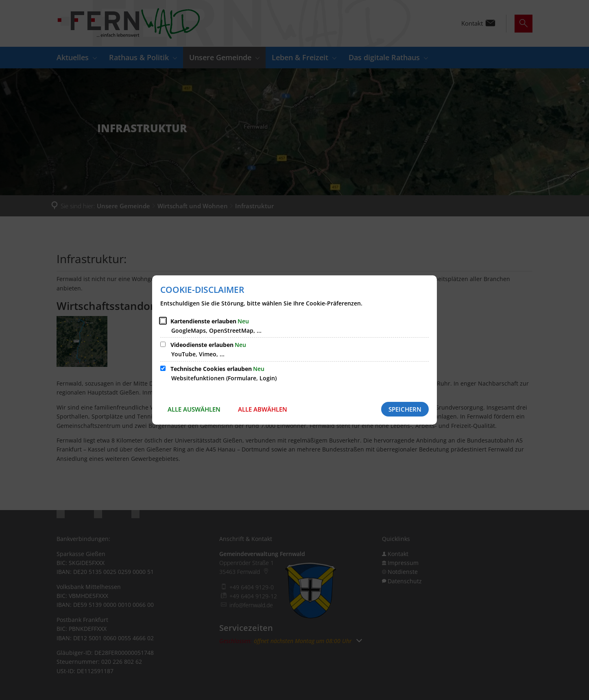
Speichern (405, 409)
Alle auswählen (194, 409)
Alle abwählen (263, 409)
